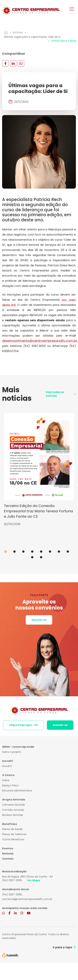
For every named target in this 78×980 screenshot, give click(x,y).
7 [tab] (59, 552)
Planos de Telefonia (14, 834)
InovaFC (7, 766)
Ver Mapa (33, 880)
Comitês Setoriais (13, 810)
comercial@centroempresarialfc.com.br (27, 899)
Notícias (18, 32)
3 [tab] (23, 552)
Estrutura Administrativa (17, 791)
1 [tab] (6, 552)
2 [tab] (14, 552)
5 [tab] (41, 552)
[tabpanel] (39, 470)
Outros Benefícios (13, 839)
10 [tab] (41, 557)
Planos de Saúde (12, 829)
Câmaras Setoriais (14, 805)
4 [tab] (32, 552)
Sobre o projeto (12, 752)
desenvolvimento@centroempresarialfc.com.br (40, 341)
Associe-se (39, 620)
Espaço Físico (10, 785)
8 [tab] (68, 552)
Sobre (6, 780)
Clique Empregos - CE (23, 725)
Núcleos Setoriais (13, 815)
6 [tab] (50, 552)
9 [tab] (32, 557)
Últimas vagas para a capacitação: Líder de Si (32, 37)
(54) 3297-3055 (12, 880)
